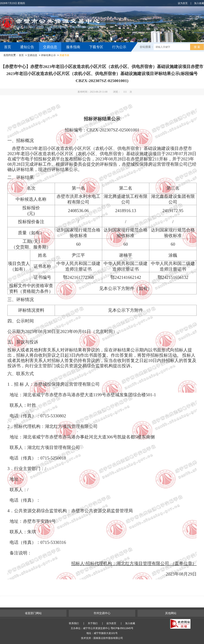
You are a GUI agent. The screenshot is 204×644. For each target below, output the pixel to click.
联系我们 (74, 623)
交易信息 (50, 47)
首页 (8, 47)
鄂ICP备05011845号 (122, 628)
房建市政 (64, 55)
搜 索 (197, 47)
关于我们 (93, 623)
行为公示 (119, 47)
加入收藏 (199, 3)
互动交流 (12, 56)
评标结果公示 (48, 55)
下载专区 (96, 47)
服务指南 (73, 47)
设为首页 (183, 3)
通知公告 (27, 47)
